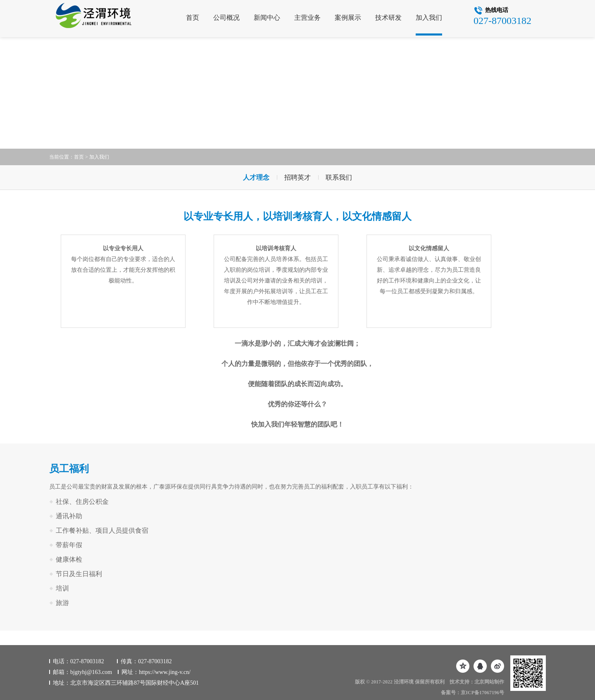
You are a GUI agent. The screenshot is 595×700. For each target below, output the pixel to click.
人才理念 (256, 177)
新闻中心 (267, 18)
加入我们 (429, 18)
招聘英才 (297, 177)
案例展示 (348, 18)
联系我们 (339, 177)
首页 (193, 18)
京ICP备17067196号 (482, 693)
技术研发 (388, 18)
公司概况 (226, 18)
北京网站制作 (489, 682)
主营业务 (307, 18)
